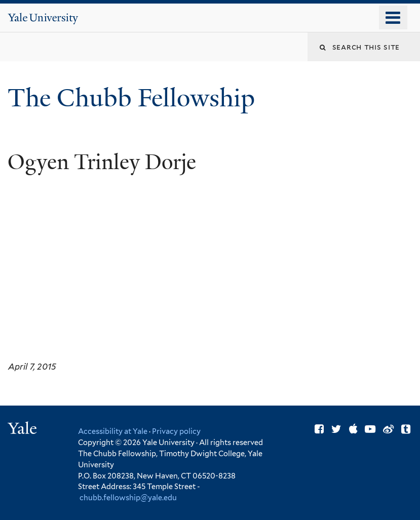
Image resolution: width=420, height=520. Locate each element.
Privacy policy (176, 431)
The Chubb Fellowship (134, 98)
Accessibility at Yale (113, 431)
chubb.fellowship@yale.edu (128, 497)
